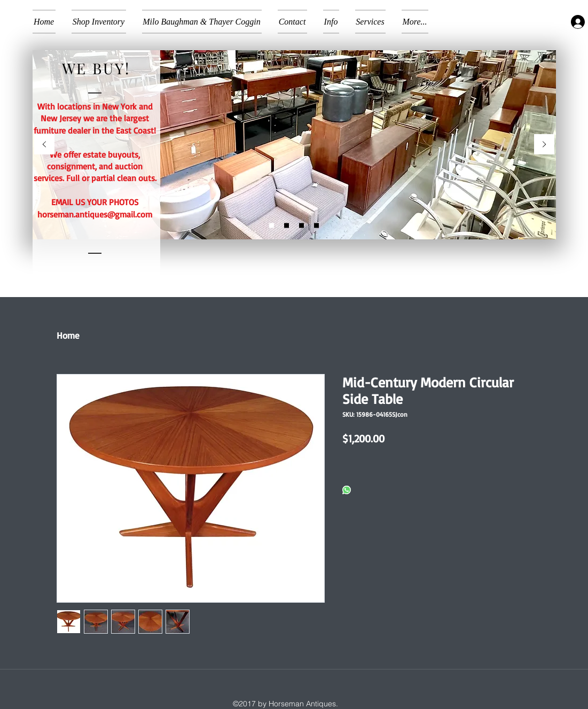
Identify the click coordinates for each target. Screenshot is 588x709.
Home (68, 335)
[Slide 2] (272, 226)
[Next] (544, 145)
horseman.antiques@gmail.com (95, 214)
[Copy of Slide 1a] (301, 226)
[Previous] (44, 145)
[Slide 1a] (287, 226)
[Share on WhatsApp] (347, 491)
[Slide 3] (316, 226)
